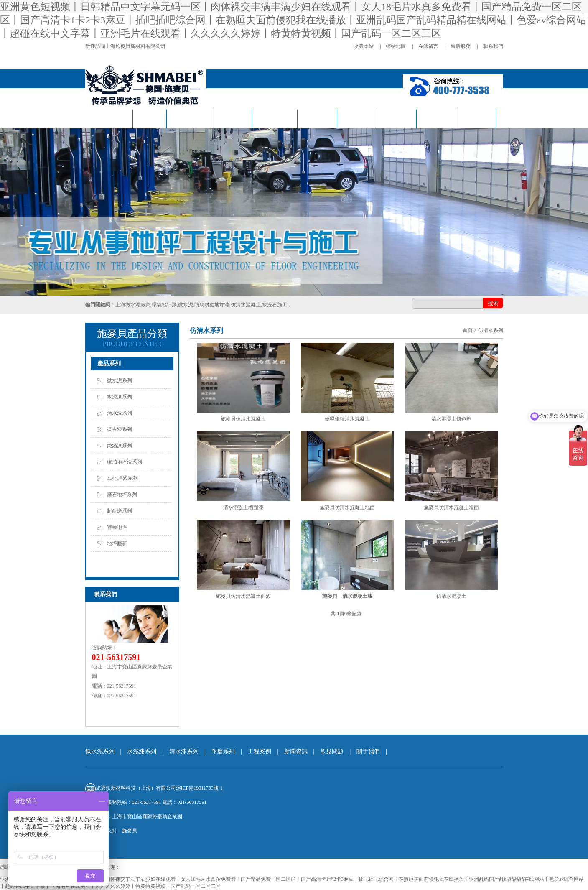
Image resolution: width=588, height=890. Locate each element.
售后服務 (461, 46)
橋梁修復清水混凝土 (347, 419)
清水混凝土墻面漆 (243, 507)
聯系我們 (493, 46)
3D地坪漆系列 (123, 478)
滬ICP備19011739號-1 (199, 788)
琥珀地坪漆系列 (125, 462)
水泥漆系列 (120, 397)
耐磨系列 (317, 119)
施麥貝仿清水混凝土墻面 (451, 507)
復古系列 (232, 119)
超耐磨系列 (120, 511)
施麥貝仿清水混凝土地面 (347, 507)
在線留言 (428, 46)
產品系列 (109, 363)
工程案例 (357, 119)
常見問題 (436, 119)
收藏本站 (364, 46)
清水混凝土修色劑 (451, 419)
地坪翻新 (117, 543)
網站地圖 (396, 46)
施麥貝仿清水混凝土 (243, 419)
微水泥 (150, 119)
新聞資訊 (397, 119)
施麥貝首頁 (110, 119)
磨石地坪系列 (122, 495)
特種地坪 (117, 527)
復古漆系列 (120, 429)
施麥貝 (130, 831)
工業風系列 (275, 119)
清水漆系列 (120, 413)
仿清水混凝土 (451, 596)
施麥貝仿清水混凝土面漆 (243, 596)
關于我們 (476, 119)
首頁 (468, 330)
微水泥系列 (120, 380)
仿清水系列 (189, 119)
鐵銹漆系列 (120, 446)
